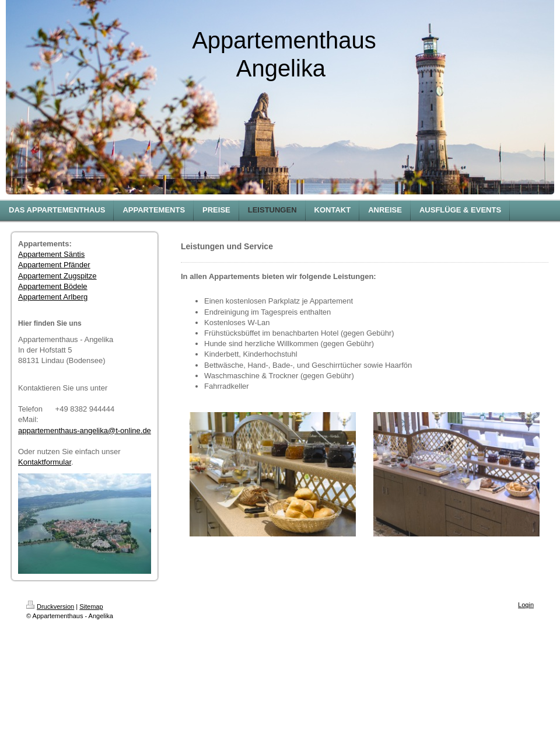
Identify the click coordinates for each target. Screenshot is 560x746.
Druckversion (50, 606)
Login (526, 605)
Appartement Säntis (51, 254)
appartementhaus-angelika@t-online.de (85, 430)
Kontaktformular (45, 462)
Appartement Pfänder (54, 265)
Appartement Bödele (53, 286)
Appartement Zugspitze (57, 276)
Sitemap (91, 606)
